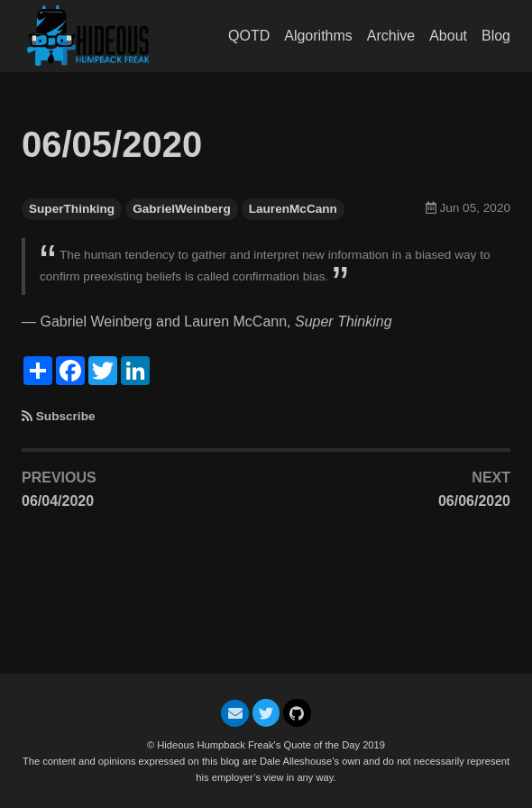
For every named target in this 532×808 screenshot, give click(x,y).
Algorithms (318, 36)
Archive (391, 36)
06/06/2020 (474, 501)
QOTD (249, 36)
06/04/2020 (58, 501)
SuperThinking (72, 209)
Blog (496, 36)
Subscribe (66, 416)
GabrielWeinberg (182, 209)
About (448, 36)
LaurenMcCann (293, 209)
